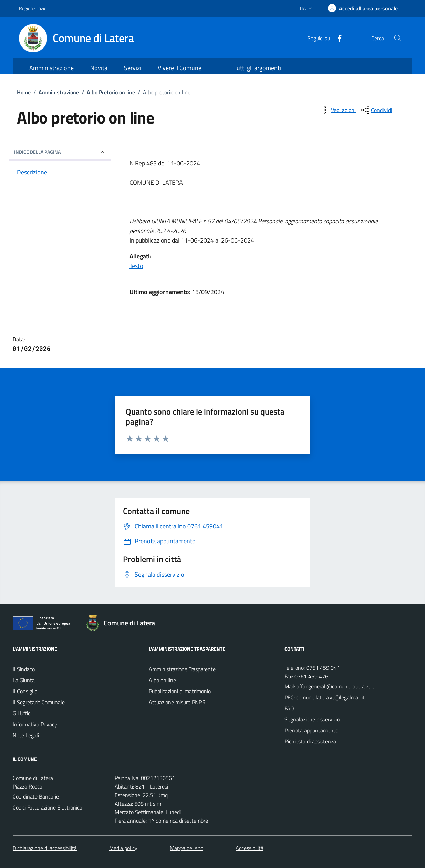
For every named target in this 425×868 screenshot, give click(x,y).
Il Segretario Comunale (39, 702)
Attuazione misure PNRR (177, 702)
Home (24, 92)
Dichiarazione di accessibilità (45, 848)
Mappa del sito (186, 848)
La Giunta (24, 680)
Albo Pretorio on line (111, 92)
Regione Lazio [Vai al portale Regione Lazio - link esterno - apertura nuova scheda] (33, 8)
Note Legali (26, 735)
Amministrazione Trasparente (182, 669)
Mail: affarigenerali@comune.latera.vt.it (329, 686)
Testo (136, 266)
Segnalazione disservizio (312, 719)
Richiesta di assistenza (310, 741)
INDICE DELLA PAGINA (60, 152)
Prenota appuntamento (311, 730)
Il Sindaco (24, 669)
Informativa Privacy (35, 724)
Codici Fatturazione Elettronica (48, 807)
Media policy (123, 848)
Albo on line (162, 680)
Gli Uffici (22, 713)
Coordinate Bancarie (36, 796)
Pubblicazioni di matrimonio (180, 691)
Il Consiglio (25, 691)
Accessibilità (250, 848)
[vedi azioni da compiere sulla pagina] (338, 110)
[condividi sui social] (376, 110)
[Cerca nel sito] (398, 38)
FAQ (289, 708)
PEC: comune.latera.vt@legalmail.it (325, 697)
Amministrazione (59, 92)
